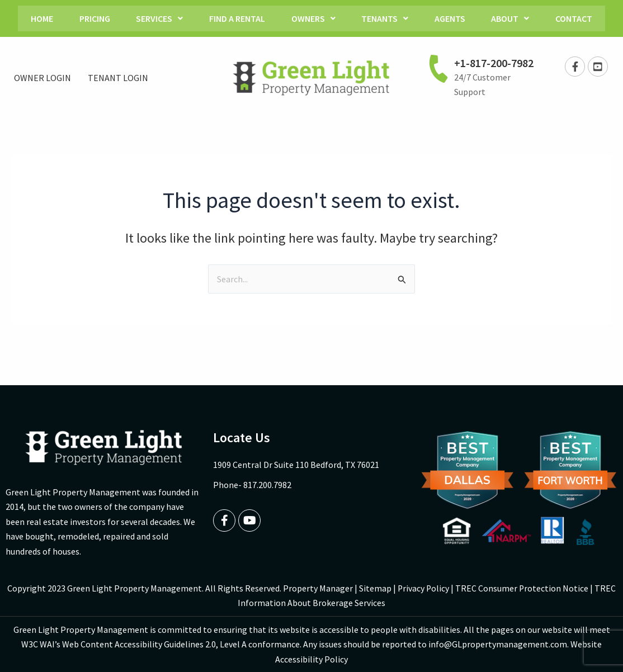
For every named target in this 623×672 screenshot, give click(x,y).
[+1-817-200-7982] (438, 68)
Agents (454, 18)
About (516, 18)
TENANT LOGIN (118, 78)
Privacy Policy (423, 588)
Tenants (387, 18)
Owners (313, 18)
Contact (582, 18)
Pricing (89, 18)
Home (35, 18)
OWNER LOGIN (43, 78)
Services (156, 18)
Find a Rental (235, 18)
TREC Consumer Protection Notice (523, 588)
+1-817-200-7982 (494, 63)
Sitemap (375, 588)
